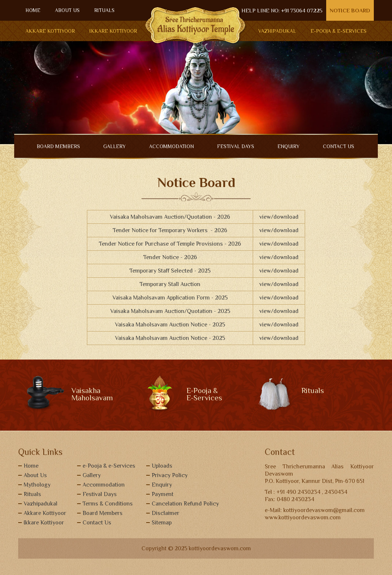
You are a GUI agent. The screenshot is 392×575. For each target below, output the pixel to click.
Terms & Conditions (108, 504)
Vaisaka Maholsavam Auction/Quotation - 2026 (170, 217)
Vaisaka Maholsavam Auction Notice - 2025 (170, 325)
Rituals (32, 494)
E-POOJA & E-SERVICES (339, 31)
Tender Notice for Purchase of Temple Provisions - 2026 (170, 244)
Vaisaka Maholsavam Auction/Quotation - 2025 (170, 311)
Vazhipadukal (277, 31)
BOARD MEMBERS (58, 146)
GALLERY (115, 146)
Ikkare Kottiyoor (113, 31)
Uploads (162, 466)
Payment (163, 494)
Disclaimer (165, 513)
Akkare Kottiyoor (50, 31)
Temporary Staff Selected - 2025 (170, 271)
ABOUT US (67, 10)
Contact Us (97, 523)
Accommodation (104, 485)
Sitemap (162, 523)
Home (31, 466)
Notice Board (350, 10)
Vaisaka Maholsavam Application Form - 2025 (170, 298)
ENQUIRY (289, 146)
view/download (279, 217)
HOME (33, 10)
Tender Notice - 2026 (170, 257)
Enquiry (162, 485)
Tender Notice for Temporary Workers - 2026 (170, 230)
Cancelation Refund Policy (185, 504)
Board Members (103, 513)
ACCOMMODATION (171, 146)
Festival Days (236, 146)
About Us (35, 475)
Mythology (37, 485)
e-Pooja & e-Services (109, 466)
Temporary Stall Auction (170, 284)
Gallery (92, 475)
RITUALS (104, 10)
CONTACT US (339, 146)
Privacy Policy (170, 475)
